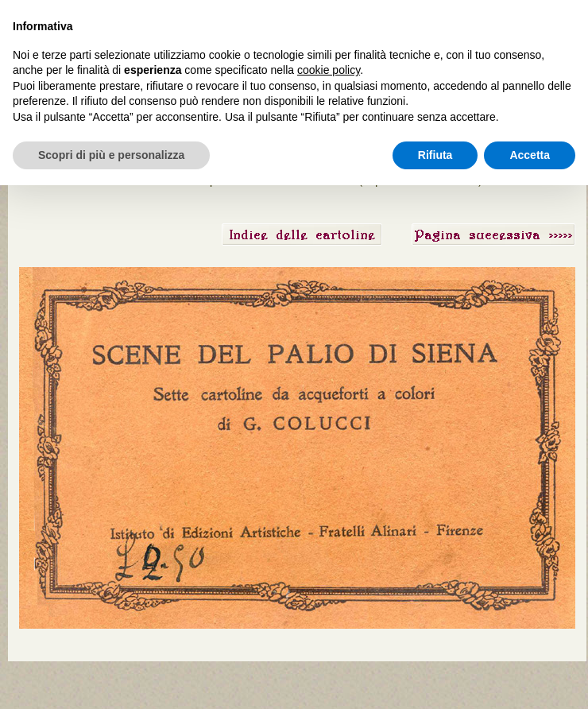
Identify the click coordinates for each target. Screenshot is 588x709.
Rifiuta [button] (435, 155)
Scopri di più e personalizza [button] (111, 155)
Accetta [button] (530, 155)
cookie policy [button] (329, 70)
